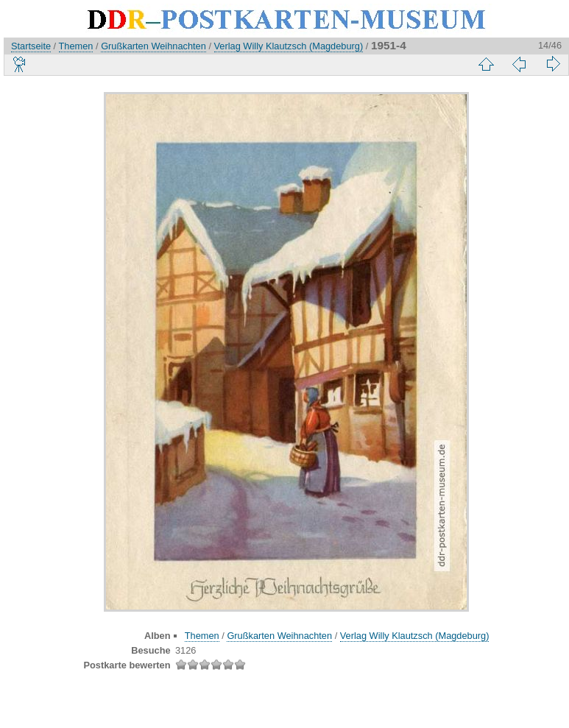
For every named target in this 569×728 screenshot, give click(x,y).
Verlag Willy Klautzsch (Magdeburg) (289, 46)
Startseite (31, 46)
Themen (76, 46)
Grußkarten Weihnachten (153, 46)
